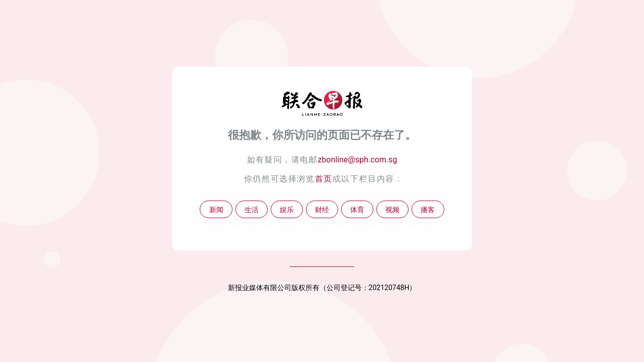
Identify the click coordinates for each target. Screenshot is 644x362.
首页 (324, 179)
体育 (357, 209)
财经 (322, 209)
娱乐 (287, 209)
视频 (392, 209)
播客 (428, 209)
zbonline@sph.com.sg (358, 160)
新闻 (216, 209)
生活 (252, 209)
